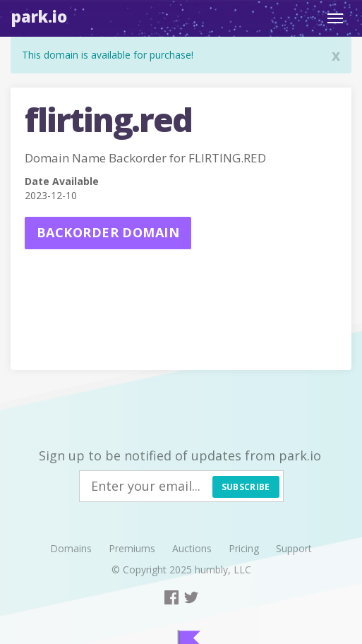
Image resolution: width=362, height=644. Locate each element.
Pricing (244, 548)
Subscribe (246, 487)
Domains (71, 548)
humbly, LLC (223, 570)
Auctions (192, 548)
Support (294, 548)
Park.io (39, 16)
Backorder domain (108, 232)
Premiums (132, 548)
